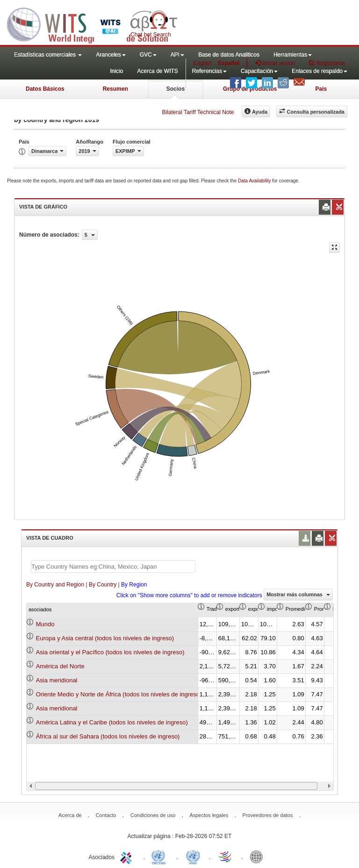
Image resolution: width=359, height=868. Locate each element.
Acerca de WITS (157, 71)
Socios (176, 89)
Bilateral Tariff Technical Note (198, 112)
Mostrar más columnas (298, 594)
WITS (93, 23)
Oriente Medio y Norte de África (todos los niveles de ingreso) (119, 694)
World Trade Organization (226, 856)
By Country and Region (55, 585)
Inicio (116, 71)
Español (229, 63)
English (203, 63)
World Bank (258, 856)
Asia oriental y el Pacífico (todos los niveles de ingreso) (110, 652)
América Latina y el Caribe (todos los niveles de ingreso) (112, 722)
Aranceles (111, 55)
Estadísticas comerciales (48, 55)
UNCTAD (160, 856)
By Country (103, 585)
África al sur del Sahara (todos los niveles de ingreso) (108, 736)
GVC (148, 55)
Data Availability (255, 181)
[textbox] (113, 567)
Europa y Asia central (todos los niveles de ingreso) (105, 638)
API (177, 55)
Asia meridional (57, 680)
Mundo (45, 624)
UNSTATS (193, 856)
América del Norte (60, 666)
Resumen (115, 89)
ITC (128, 856)
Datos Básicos (45, 89)
